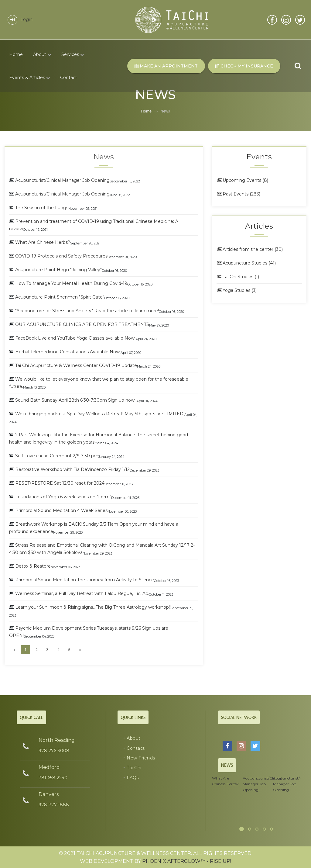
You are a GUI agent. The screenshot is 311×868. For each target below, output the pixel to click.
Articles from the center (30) (250, 249)
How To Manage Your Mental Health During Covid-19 (71, 283)
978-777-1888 (54, 805)
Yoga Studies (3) (237, 290)
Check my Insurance (244, 66)
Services (73, 54)
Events (259, 157)
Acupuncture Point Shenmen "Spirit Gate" (60, 297)
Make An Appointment (166, 66)
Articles (259, 226)
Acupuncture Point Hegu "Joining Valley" (58, 270)
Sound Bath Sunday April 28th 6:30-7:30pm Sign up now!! (76, 400)
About (42, 54)
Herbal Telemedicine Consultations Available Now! (68, 352)
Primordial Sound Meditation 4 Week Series (61, 510)
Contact (69, 78)
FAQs (133, 778)
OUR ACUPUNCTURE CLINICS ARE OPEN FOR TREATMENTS (82, 324)
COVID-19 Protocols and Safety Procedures (61, 256)
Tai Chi (134, 768)
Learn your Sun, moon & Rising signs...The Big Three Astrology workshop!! (93, 607)
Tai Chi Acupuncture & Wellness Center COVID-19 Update (76, 365)
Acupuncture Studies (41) (246, 263)
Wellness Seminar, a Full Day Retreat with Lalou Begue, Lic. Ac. (82, 593)
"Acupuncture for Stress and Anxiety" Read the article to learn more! (87, 311)
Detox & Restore (33, 566)
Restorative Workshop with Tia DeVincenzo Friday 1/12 (72, 469)
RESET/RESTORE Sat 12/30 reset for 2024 (60, 483)
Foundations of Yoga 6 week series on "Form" (63, 497)
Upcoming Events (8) (242, 180)
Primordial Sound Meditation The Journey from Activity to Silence (85, 580)
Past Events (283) (238, 194)
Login (20, 19)
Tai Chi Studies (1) (238, 277)
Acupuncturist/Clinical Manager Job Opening (62, 180)
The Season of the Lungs (42, 208)
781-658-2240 (53, 778)
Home (16, 54)
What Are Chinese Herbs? (43, 242)
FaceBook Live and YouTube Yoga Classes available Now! (75, 338)
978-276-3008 (54, 751)
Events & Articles (29, 78)
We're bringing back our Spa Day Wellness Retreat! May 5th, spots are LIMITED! (100, 414)
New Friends (141, 758)
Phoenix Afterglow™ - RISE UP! (187, 861)
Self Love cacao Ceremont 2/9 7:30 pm (57, 456)
